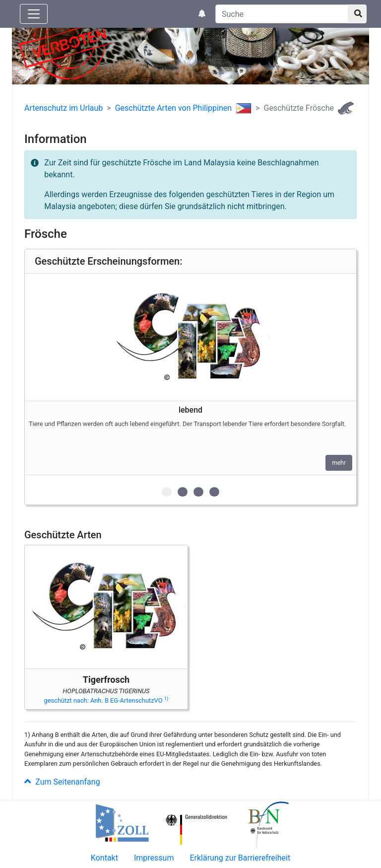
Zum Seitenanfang (62, 782)
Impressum (154, 858)
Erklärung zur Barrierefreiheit (240, 858)
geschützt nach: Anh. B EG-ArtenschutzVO (106, 700)
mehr (339, 463)
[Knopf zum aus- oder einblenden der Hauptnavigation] (34, 14)
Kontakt (104, 858)
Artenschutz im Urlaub (63, 108)
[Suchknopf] (357, 14)
